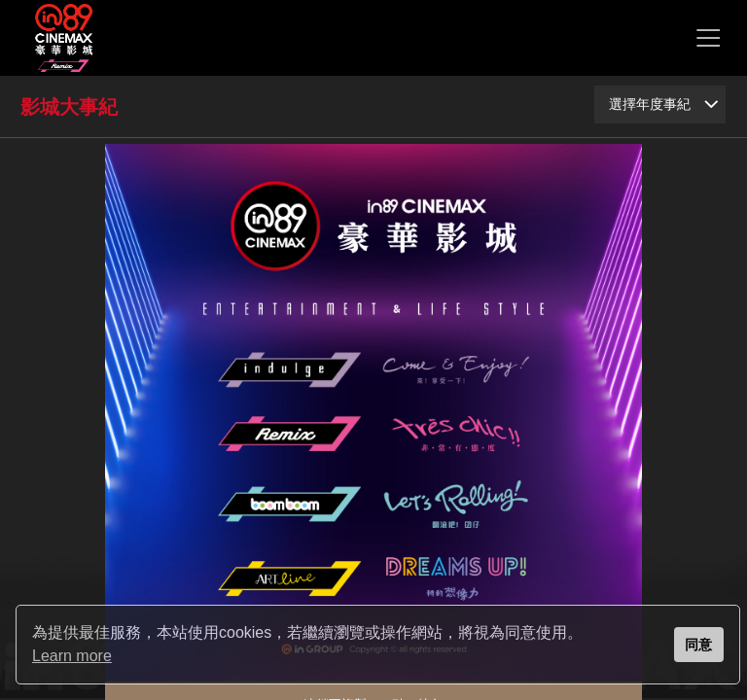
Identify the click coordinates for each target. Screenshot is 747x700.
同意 (698, 645)
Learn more (72, 656)
